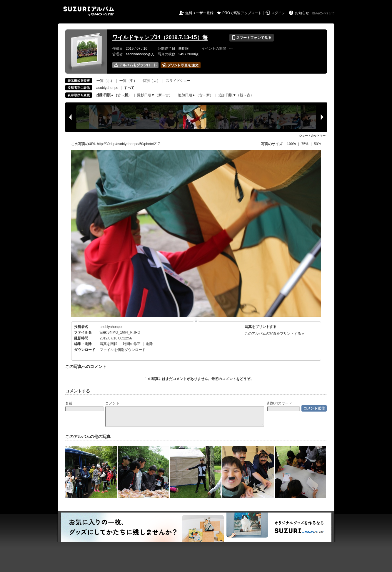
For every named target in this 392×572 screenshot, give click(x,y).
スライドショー (178, 81)
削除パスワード (280, 403)
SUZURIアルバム (89, 11)
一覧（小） (105, 81)
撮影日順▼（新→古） (155, 95)
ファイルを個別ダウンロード (123, 350)
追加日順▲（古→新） (196, 95)
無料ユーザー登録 (199, 13)
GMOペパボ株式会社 (323, 14)
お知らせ (302, 13)
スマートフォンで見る (252, 38)
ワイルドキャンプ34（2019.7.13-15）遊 (160, 37)
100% (291, 144)
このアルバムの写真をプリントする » (274, 334)
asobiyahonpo (107, 88)
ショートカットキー (312, 136)
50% (317, 144)
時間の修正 (132, 344)
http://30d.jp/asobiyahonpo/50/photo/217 (129, 144)
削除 (149, 344)
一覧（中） (128, 81)
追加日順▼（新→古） (236, 95)
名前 (69, 403)
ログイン (278, 13)
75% (305, 144)
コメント (112, 403)
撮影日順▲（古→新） (114, 95)
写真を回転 (109, 344)
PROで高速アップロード (242, 13)
